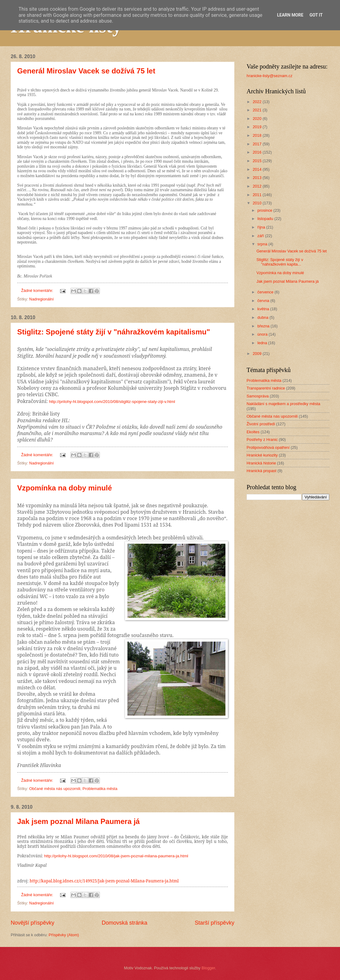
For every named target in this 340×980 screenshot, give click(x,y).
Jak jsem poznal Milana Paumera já (78, 821)
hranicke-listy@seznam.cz (270, 76)
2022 (258, 102)
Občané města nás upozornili (55, 789)
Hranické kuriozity (262, 455)
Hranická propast (261, 471)
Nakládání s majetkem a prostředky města (283, 404)
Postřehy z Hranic (262, 440)
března (264, 326)
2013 (258, 178)
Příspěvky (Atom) (64, 935)
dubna (263, 317)
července (266, 292)
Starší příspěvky (215, 923)
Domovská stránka (125, 923)
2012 (258, 186)
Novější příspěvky (32, 923)
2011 (258, 195)
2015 (258, 161)
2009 (258, 354)
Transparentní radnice (266, 388)
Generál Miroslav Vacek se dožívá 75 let (86, 71)
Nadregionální (41, 299)
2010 (258, 203)
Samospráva (258, 396)
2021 (258, 110)
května (264, 309)
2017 (258, 144)
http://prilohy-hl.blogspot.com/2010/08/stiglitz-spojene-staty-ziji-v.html (112, 402)
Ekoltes (253, 432)
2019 (258, 127)
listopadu (266, 219)
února (263, 334)
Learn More (290, 15)
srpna (263, 244)
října (262, 227)
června (264, 301)
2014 (258, 169)
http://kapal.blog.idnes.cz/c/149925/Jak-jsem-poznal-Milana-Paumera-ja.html (104, 881)
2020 (258, 119)
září (261, 236)
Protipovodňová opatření (268, 447)
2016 (258, 152)
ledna (263, 343)
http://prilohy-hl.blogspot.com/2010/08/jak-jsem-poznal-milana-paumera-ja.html (116, 856)
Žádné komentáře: (38, 291)
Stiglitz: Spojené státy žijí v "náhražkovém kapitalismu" (114, 332)
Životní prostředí (261, 424)
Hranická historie (261, 463)
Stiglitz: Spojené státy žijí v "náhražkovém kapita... (280, 262)
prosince (265, 210)
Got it (316, 15)
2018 (258, 135)
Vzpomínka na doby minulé (64, 488)
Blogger (208, 968)
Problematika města (100, 789)
